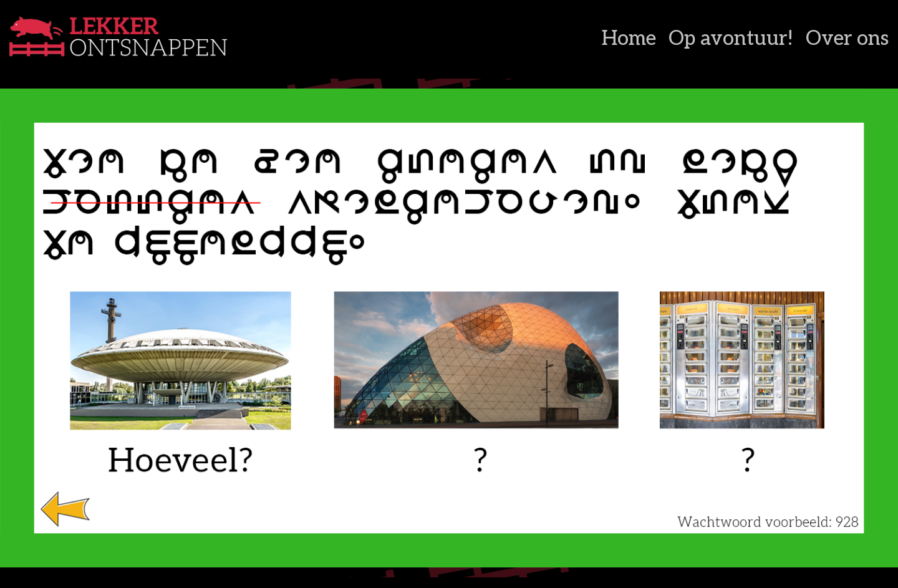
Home (629, 39)
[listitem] (65, 508)
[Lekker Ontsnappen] (158, 39)
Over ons (847, 39)
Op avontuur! (731, 39)
